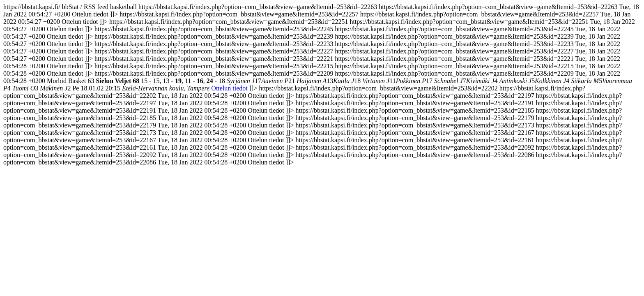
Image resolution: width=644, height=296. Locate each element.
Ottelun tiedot (229, 88)
